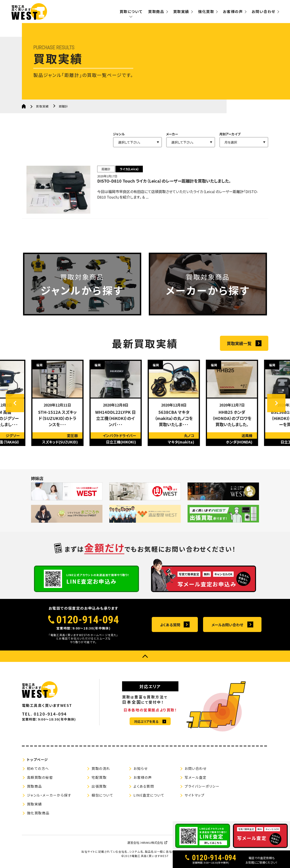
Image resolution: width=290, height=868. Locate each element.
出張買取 (99, 786)
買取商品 (156, 11)
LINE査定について (149, 795)
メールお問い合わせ (227, 625)
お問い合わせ (264, 11)
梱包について (102, 795)
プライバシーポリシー (202, 786)
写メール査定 (196, 777)
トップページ (38, 759)
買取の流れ (101, 768)
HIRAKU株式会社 (152, 843)
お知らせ (141, 768)
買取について (131, 11)
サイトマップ (195, 795)
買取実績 (181, 11)
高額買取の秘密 (40, 777)
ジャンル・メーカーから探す (49, 795)
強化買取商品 (38, 813)
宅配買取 (99, 777)
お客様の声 (233, 11)
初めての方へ (38, 768)
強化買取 (206, 11)
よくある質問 (170, 625)
